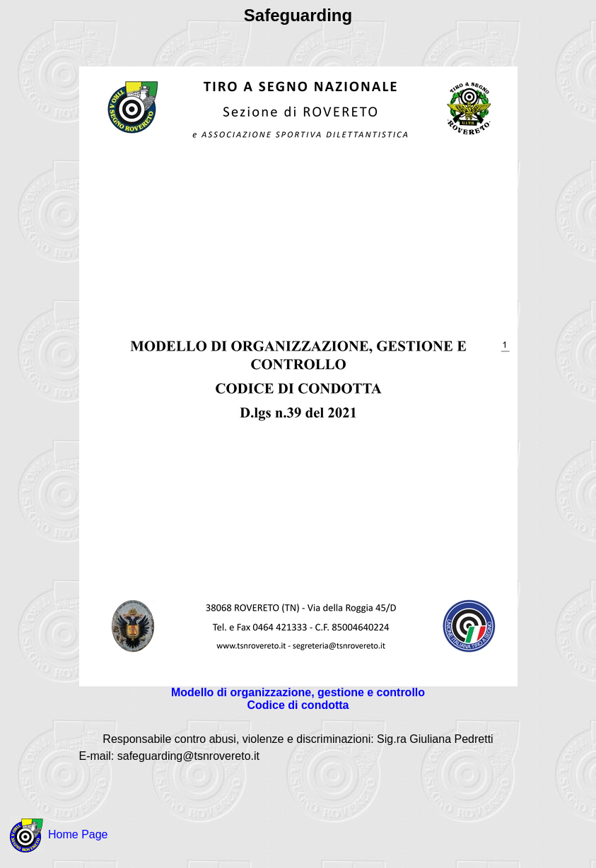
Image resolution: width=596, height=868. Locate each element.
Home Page (78, 834)
